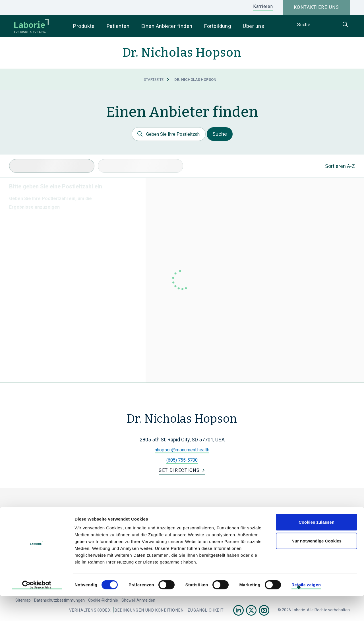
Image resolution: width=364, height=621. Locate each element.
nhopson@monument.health (182, 450)
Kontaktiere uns (317, 7)
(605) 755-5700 (182, 460)
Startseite (154, 80)
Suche (220, 134)
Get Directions (179, 470)
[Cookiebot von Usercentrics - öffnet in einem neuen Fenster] (37, 610)
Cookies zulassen (317, 547)
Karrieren (263, 6)
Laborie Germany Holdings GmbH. (135, 515)
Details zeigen (306, 610)
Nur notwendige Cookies (317, 566)
